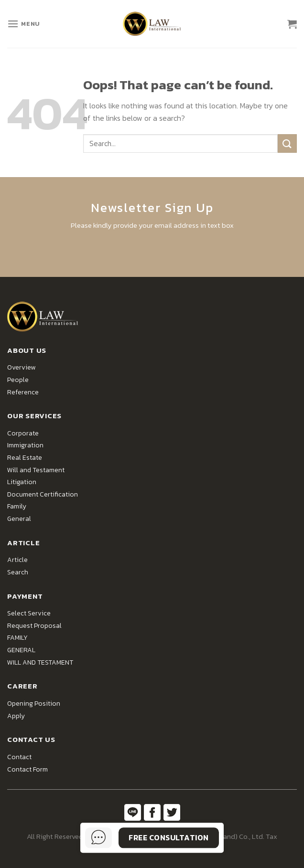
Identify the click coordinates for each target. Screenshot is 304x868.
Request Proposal (34, 626)
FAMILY (17, 638)
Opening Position (34, 704)
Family (17, 506)
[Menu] (24, 24)
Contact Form (27, 769)
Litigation (22, 482)
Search (18, 572)
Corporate (23, 433)
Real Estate (25, 458)
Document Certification (43, 494)
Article (17, 560)
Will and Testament (36, 470)
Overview (21, 367)
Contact (19, 757)
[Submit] (287, 143)
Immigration (25, 445)
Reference (23, 392)
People (18, 380)
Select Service (29, 613)
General (19, 519)
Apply (16, 716)
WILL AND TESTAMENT (40, 662)
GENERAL (21, 650)
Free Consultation (168, 837)
